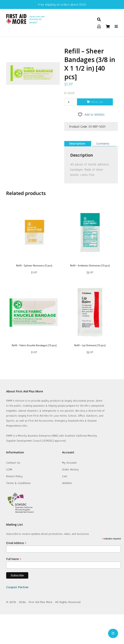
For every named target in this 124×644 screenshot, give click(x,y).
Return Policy (14, 476)
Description (77, 143)
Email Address (16, 543)
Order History (70, 469)
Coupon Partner (17, 587)
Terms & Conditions (18, 483)
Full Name (14, 559)
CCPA (9, 469)
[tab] (77, 144)
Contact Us (13, 463)
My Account (69, 463)
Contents (103, 143)
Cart (65, 476)
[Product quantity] (70, 102)
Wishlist (67, 483)
